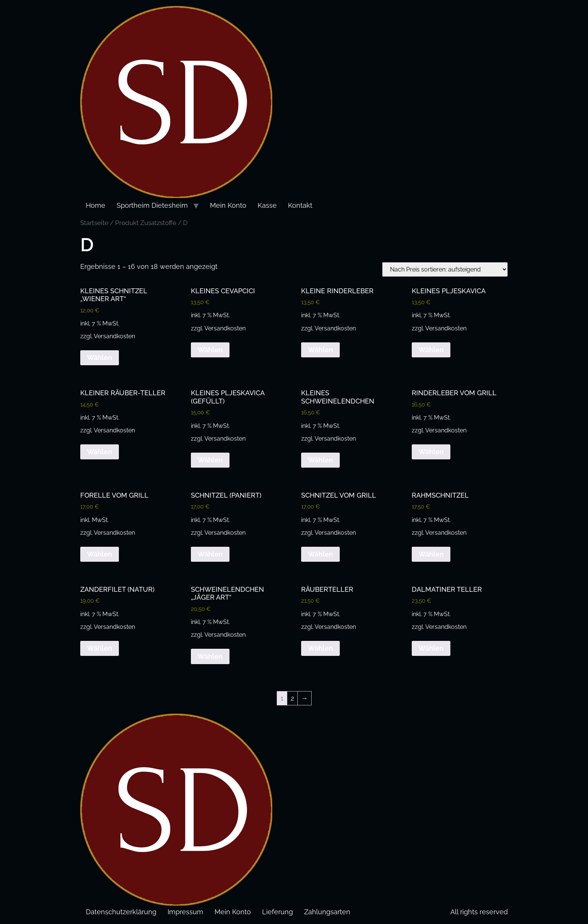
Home (96, 205)
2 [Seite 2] (292, 698)
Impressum (185, 912)
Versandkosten (114, 336)
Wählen (100, 358)
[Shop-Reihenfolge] (445, 269)
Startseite (94, 223)
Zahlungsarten (327, 912)
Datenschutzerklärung (121, 912)
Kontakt (300, 205)
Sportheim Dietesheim (152, 205)
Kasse (267, 205)
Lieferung (277, 912)
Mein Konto (228, 205)
